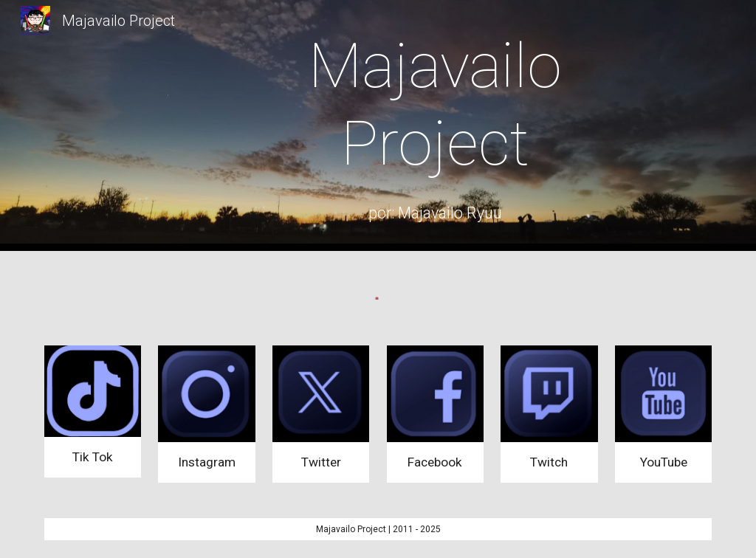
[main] (435, 105)
